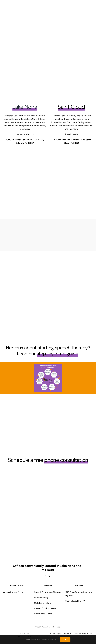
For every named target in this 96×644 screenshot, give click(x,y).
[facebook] (45, 576)
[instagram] (49, 576)
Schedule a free (48, 460)
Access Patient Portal (13, 592)
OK (65, 640)
